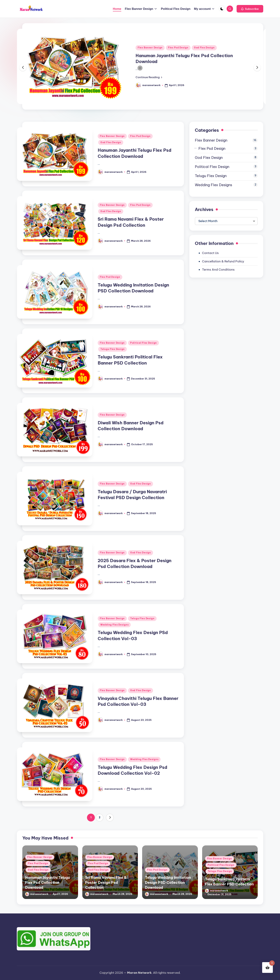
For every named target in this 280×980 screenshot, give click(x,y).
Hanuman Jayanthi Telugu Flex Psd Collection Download (47, 882)
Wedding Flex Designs (114, 625)
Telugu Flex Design (112, 349)
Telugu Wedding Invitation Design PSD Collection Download (168, 882)
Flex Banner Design (150, 48)
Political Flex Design (143, 343)
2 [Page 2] (100, 817)
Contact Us (210, 253)
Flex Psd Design (178, 48)
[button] (250, 9)
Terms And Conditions (218, 270)
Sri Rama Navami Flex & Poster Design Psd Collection (106, 882)
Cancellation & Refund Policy (223, 261)
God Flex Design (204, 48)
